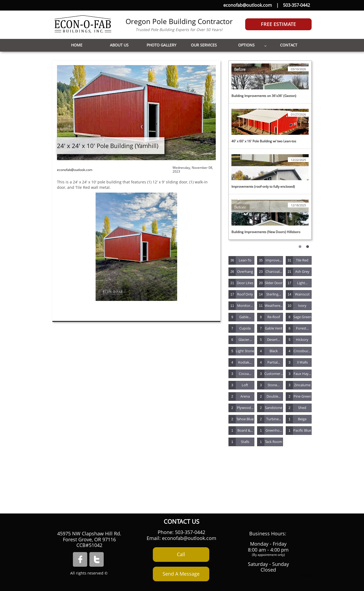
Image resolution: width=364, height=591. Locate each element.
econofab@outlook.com (248, 5)
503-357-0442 (296, 5)
